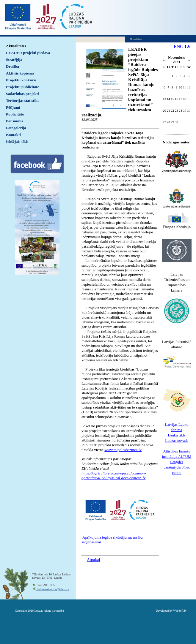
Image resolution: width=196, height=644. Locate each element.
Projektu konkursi (21, 80)
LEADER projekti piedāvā (28, 53)
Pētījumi (13, 107)
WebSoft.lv (180, 611)
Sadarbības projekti (22, 94)
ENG (179, 46)
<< (164, 61)
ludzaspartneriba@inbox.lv (52, 589)
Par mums (14, 121)
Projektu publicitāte (22, 87)
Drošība (12, 66)
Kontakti (13, 135)
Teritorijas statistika (23, 101)
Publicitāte (15, 114)
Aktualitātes (16, 46)
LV (188, 46)
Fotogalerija (16, 128)
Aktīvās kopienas (20, 73)
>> (189, 61)
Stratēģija (14, 60)
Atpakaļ (93, 560)
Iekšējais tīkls (17, 141)
